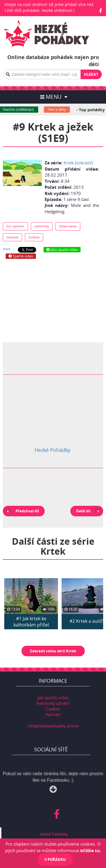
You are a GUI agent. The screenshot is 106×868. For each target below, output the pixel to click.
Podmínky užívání (53, 703)
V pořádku (55, 859)
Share (7, 249)
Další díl (83, 511)
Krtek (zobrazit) (78, 163)
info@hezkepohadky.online (53, 726)
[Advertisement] (53, 300)
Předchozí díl (27, 511)
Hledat (91, 74)
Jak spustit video (53, 698)
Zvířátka (34, 237)
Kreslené (12, 237)
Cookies (53, 709)
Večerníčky (42, 226)
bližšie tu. (91, 850)
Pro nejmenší (15, 226)
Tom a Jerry (59, 110)
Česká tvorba (68, 226)
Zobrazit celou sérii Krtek (53, 651)
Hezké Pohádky (52, 450)
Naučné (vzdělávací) (20, 110)
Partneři (53, 715)
